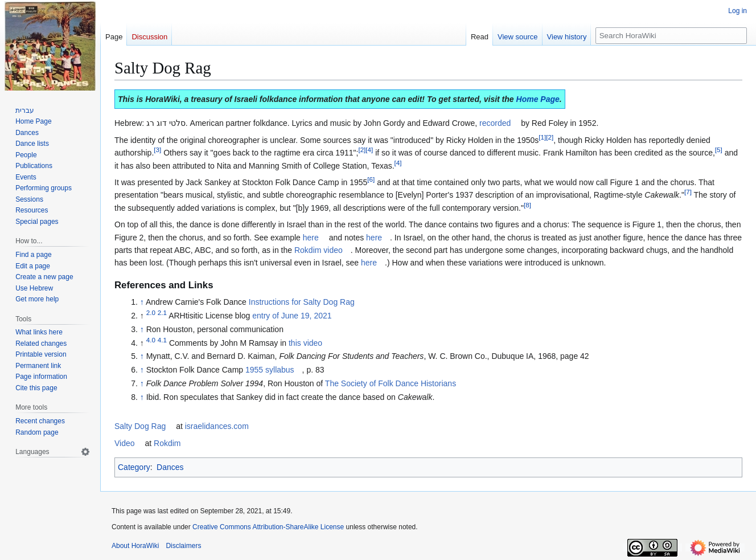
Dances (170, 467)
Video (125, 443)
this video (305, 343)
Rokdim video (319, 250)
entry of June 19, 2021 (292, 316)
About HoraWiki (135, 546)
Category (134, 467)
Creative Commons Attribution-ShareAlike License (268, 527)
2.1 (162, 312)
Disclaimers (183, 546)
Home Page (538, 99)
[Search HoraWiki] (671, 36)
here (311, 238)
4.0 (151, 340)
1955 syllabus (270, 370)
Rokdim (167, 443)
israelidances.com (217, 426)
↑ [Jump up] (142, 302)
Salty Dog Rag (140, 426)
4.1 (162, 340)
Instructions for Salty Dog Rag (302, 302)
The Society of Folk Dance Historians (391, 383)
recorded (495, 123)
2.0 (151, 312)
